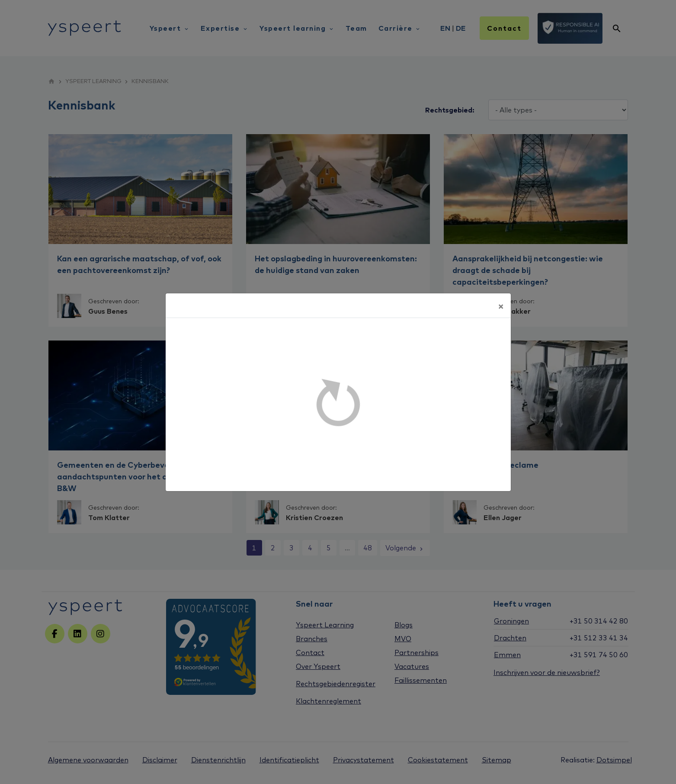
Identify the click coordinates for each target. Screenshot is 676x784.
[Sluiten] (501, 305)
